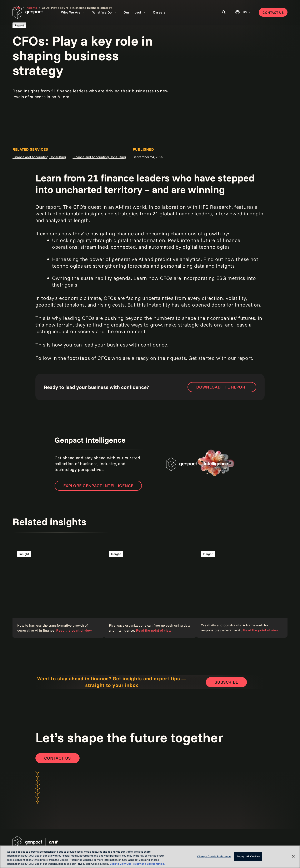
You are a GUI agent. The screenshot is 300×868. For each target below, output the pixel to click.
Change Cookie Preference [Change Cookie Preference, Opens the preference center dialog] (214, 856)
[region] (150, 857)
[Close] (293, 856)
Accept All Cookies (248, 856)
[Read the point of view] (58, 592)
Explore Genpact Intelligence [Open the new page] (98, 486)
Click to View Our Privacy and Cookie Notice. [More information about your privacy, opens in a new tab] (137, 864)
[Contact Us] (57, 758)
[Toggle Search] (224, 12)
